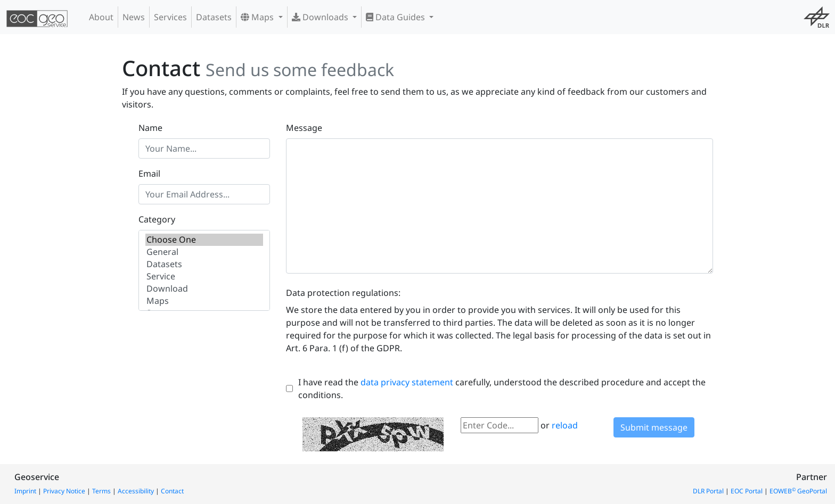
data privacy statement (407, 382)
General (204, 252)
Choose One (204, 240)
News (134, 17)
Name (150, 128)
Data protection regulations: (343, 293)
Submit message (654, 427)
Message (304, 128)
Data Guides (396, 17)
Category (157, 219)
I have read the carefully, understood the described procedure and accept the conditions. (502, 389)
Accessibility (136, 491)
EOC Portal (747, 491)
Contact (172, 491)
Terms (101, 491)
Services (170, 17)
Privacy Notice (64, 491)
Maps (258, 17)
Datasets (214, 17)
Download (204, 289)
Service (204, 276)
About (101, 17)
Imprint (25, 491)
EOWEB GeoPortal (798, 491)
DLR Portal (708, 491)
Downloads (321, 17)
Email (149, 173)
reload (565, 425)
